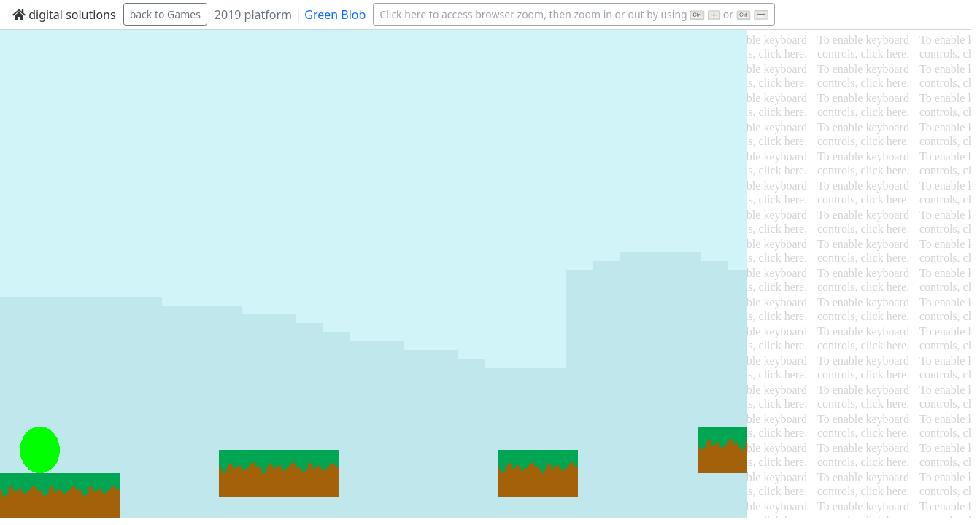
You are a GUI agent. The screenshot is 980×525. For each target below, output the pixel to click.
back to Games (165, 14)
